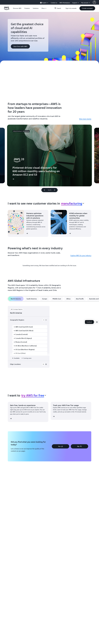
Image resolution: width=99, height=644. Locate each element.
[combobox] (73, 203)
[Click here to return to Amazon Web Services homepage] (7, 9)
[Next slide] (55, 190)
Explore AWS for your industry (81, 255)
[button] (17, 8)
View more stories (85, 119)
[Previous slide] (44, 190)
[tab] (16, 299)
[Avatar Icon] (94, 2)
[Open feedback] (97, 322)
